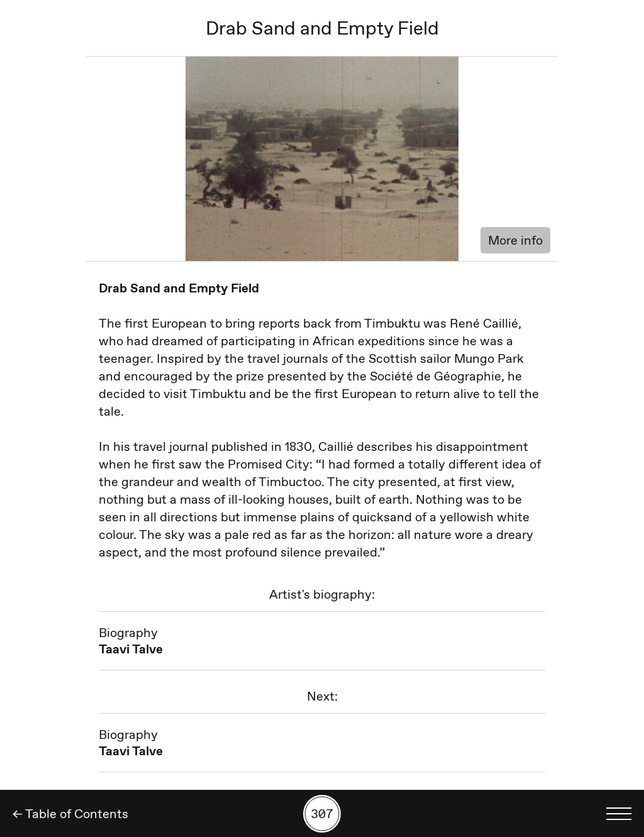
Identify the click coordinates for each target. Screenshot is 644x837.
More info (515, 240)
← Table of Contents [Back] (70, 814)
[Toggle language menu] (619, 814)
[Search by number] (322, 814)
